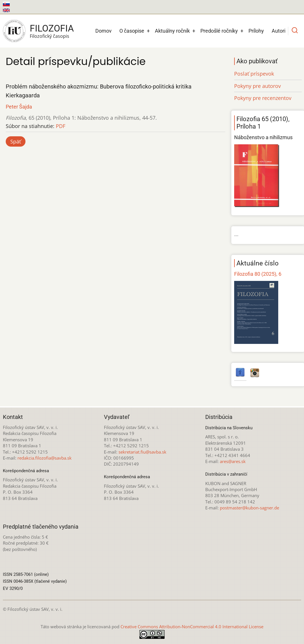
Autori (279, 31)
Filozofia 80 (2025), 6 (258, 274)
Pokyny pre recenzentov (263, 98)
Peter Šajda (19, 107)
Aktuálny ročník (172, 31)
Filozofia (52, 28)
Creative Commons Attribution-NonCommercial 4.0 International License (192, 627)
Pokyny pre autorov (257, 86)
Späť (16, 141)
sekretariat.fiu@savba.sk (142, 452)
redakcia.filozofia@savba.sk (45, 458)
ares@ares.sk (233, 461)
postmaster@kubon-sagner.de (249, 508)
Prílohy (256, 31)
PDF (61, 126)
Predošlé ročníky (219, 31)
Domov (103, 31)
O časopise (132, 31)
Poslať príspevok (254, 74)
